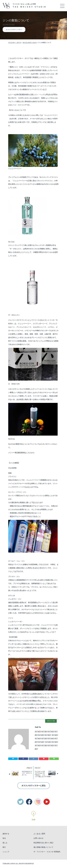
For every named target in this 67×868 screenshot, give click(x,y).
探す (4, 847)
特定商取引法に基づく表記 (43, 843)
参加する (6, 834)
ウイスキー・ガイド (15, 43)
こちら (29, 453)
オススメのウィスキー (14, 30)
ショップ (6, 852)
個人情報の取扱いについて (43, 847)
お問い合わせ (38, 838)
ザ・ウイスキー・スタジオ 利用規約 (47, 852)
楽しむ (5, 843)
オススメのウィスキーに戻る (34, 786)
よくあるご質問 (39, 834)
